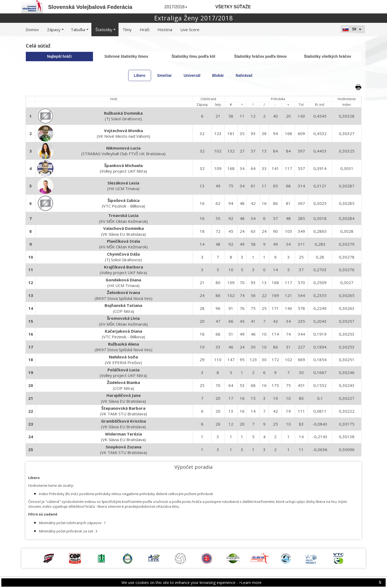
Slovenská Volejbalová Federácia (90, 7)
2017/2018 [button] (176, 7)
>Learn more (250, 582)
